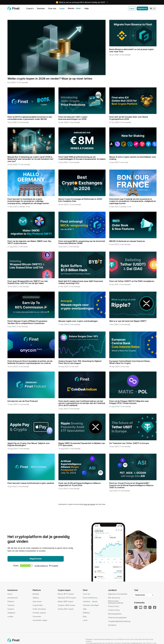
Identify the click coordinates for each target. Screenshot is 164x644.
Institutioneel (13, 598)
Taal (136, 590)
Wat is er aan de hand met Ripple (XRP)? (128, 321)
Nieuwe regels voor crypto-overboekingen (78, 321)
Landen (10, 616)
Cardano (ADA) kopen (66, 605)
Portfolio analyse (39, 613)
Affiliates (86, 613)
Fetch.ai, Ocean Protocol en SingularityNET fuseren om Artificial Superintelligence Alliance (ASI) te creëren (131, 485)
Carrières (90, 602)
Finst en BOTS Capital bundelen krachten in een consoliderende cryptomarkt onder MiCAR (30, 118)
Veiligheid (11, 613)
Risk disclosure (114, 598)
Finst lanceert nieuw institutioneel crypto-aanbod (31, 483)
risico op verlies (89, 504)
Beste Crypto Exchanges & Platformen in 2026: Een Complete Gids (80, 200)
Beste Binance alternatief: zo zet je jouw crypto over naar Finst (131, 50)
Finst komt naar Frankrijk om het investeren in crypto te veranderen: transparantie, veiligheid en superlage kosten (133, 201)
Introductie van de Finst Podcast (23, 401)
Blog (85, 616)
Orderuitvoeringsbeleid (117, 618)
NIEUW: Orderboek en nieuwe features (127, 241)
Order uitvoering (39, 609)
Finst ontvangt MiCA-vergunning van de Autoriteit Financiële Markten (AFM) (82, 242)
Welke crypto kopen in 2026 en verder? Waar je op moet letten (50, 79)
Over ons (87, 594)
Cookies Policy (114, 610)
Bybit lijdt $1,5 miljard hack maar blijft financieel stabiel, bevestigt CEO (81, 282)
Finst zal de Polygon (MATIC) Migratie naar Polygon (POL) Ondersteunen (129, 402)
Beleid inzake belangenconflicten (116, 602)
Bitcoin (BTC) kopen (66, 594)
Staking (36, 598)
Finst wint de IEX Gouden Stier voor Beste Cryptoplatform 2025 (129, 118)
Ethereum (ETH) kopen (67, 598)
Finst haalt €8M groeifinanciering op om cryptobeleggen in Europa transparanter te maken (82, 158)
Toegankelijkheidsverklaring (119, 621)
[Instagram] (150, 608)
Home (10, 594)
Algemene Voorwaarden (118, 594)
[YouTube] (141, 608)
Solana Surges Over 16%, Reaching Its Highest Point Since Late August (80, 362)
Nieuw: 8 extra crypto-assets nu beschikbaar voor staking (133, 158)
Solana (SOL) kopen (66, 609)
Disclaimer (112, 625)
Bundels (36, 594)
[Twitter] (136, 608)
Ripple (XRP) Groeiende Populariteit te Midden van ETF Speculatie (82, 444)
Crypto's (11, 609)
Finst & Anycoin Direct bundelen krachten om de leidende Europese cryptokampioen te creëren (30, 362)
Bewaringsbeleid (115, 614)
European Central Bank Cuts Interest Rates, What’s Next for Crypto (130, 362)
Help (85, 609)
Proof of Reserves (90, 598)
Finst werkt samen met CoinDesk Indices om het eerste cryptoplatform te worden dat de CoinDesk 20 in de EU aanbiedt (82, 403)
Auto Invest (37, 601)
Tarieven (11, 605)
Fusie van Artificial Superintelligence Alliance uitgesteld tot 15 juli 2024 (80, 484)
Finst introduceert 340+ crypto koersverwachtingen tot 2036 (73, 118)
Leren (85, 620)
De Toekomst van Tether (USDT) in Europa (129, 443)
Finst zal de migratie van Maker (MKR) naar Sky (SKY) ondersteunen (29, 242)
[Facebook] (155, 608)
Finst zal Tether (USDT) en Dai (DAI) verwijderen (132, 281)
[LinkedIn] (145, 608)
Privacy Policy (114, 606)
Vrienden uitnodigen (91, 605)
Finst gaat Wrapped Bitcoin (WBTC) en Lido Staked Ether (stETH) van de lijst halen (28, 282)
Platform (11, 601)
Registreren (36, 559)
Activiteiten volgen (40, 620)
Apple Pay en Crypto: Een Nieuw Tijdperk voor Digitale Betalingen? (29, 444)
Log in (132, 8)
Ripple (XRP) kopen (66, 601)
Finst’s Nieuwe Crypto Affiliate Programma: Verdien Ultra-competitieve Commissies (27, 322)
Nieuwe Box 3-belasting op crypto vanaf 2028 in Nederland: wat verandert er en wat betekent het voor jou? (30, 159)
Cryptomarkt (38, 605)
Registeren (142, 8)
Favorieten (37, 616)
